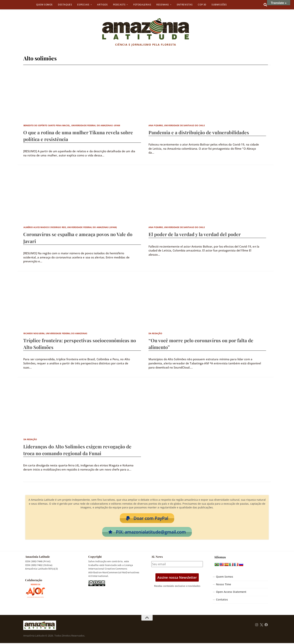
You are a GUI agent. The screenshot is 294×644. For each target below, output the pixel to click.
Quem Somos (44, 5)
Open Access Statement (231, 593)
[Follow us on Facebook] (266, 626)
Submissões (219, 5)
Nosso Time (223, 585)
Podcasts (119, 5)
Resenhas (163, 5)
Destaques (65, 5)
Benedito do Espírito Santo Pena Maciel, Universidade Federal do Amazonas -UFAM (72, 125)
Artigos (102, 5)
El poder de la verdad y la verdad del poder (195, 234)
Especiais (83, 5)
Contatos (222, 600)
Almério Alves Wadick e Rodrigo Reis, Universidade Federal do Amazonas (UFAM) (70, 227)
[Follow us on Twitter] (261, 626)
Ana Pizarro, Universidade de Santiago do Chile (177, 125)
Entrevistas (185, 5)
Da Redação (155, 333)
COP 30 (202, 5)
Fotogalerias (142, 5)
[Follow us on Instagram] (257, 626)
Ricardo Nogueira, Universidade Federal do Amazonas (55, 333)
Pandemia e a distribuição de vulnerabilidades (199, 132)
